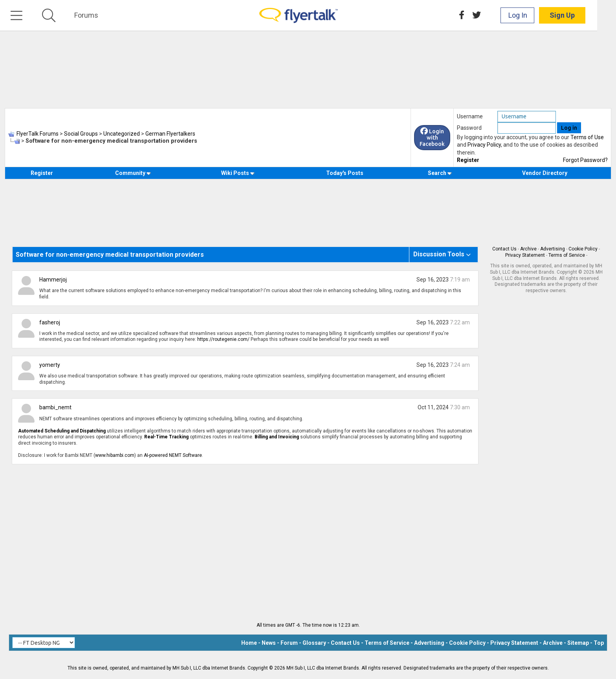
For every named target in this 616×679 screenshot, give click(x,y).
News (269, 643)
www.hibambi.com (115, 455)
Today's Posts (345, 173)
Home (249, 643)
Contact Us (504, 249)
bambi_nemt (55, 407)
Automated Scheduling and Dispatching (62, 431)
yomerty (50, 365)
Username (470, 116)
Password (469, 128)
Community (133, 173)
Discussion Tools (439, 254)
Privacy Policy (484, 145)
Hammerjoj (53, 280)
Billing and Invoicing (277, 437)
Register (468, 160)
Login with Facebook (432, 138)
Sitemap (578, 643)
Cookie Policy (583, 249)
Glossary (314, 643)
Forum (289, 643)
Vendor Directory (545, 173)
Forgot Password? (585, 160)
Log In (537, 16)
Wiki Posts (238, 173)
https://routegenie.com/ (223, 339)
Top (599, 643)
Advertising (553, 249)
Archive (528, 249)
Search (440, 173)
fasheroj (50, 322)
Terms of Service (567, 255)
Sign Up (581, 16)
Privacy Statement (525, 255)
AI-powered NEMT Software (173, 455)
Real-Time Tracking (166, 437)
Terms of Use (587, 137)
